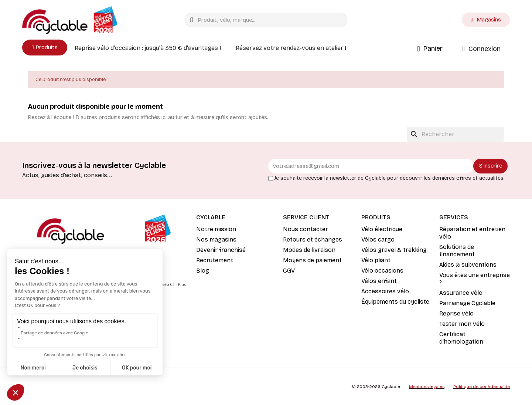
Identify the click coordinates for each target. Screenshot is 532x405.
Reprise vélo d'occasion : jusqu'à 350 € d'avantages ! (148, 48)
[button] (45, 48)
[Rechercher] (456, 134)
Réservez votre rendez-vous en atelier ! (291, 48)
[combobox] (268, 20)
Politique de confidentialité (482, 387)
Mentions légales (427, 387)
